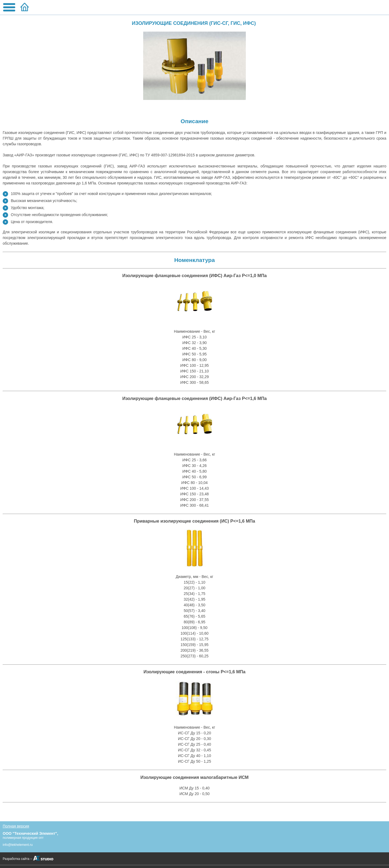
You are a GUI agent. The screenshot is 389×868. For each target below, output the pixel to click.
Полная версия (16, 826)
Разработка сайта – (17, 859)
